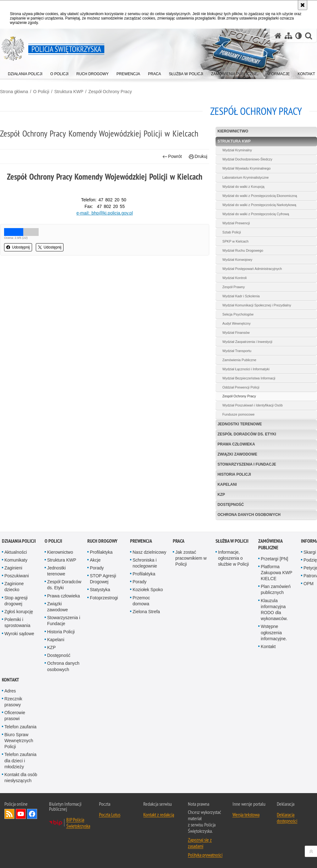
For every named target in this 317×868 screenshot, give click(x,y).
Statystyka (100, 590)
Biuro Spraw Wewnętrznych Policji (19, 741)
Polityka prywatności (205, 855)
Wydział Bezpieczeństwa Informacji (249, 378)
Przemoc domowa (141, 601)
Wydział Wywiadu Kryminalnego (246, 168)
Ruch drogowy (102, 541)
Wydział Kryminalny (237, 150)
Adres (10, 691)
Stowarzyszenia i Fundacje (247, 464)
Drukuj (198, 157)
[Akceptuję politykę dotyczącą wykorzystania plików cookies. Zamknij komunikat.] (303, 5)
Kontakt (268, 647)
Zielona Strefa (146, 612)
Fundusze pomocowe (239, 414)
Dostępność (231, 505)
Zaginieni (13, 568)
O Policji (41, 92)
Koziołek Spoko (148, 590)
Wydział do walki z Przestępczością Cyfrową (256, 214)
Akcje (95, 560)
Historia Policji (234, 474)
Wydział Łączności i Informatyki (246, 369)
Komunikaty (16, 560)
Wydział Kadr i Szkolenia (241, 296)
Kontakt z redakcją (159, 815)
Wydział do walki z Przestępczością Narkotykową (259, 205)
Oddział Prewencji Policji (241, 387)
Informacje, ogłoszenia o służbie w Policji (233, 558)
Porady (97, 568)
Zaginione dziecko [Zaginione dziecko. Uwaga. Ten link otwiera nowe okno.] (14, 587)
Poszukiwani (17, 576)
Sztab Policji (232, 232)
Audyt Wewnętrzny (237, 323)
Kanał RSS (9, 814)
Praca (179, 541)
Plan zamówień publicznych (276, 589)
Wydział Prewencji (236, 223)
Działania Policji (19, 541)
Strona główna (14, 92)
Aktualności (16, 552)
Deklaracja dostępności (287, 818)
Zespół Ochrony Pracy (110, 92)
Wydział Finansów (236, 333)
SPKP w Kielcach (235, 241)
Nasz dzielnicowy (149, 552)
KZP (221, 495)
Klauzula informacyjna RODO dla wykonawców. (274, 610)
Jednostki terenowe (240, 424)
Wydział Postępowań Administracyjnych (252, 269)
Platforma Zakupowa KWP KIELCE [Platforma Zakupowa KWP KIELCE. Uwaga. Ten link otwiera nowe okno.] (276, 573)
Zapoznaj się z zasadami (200, 843)
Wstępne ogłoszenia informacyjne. (274, 632)
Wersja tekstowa (246, 815)
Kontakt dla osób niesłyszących (21, 778)
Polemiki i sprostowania (17, 622)
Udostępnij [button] (18, 247)
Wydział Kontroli (235, 278)
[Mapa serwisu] (288, 36)
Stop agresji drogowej (16, 601)
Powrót (172, 157)
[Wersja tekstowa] (299, 36)
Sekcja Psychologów (238, 314)
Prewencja (141, 541)
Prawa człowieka (236, 444)
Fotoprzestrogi (104, 598)
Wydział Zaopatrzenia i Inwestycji (247, 342)
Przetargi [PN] (274, 559)
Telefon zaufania (20, 727)
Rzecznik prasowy (13, 702)
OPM (309, 584)
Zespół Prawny (234, 287)
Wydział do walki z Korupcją (243, 187)
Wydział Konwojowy (237, 260)
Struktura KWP (69, 92)
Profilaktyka (101, 552)
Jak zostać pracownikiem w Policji (191, 558)
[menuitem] (25, 73)
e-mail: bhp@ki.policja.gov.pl (105, 213)
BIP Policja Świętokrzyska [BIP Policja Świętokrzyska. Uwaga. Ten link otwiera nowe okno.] (78, 823)
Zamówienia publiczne (270, 544)
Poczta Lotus (110, 815)
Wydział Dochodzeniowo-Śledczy (247, 159)
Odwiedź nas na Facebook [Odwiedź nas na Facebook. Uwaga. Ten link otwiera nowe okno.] (32, 814)
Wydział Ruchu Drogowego (243, 250)
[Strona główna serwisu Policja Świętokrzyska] (278, 36)
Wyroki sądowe (19, 634)
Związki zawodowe (237, 454)
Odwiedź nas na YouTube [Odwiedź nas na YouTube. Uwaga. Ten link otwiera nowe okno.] (21, 814)
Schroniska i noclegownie (145, 563)
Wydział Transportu (237, 351)
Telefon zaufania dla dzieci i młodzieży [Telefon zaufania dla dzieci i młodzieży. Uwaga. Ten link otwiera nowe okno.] (20, 760)
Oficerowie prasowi (15, 716)
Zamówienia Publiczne (239, 360)
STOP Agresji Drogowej (103, 579)
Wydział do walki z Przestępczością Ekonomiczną (260, 196)
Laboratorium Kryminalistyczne (246, 177)
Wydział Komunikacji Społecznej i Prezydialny (257, 305)
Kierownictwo (233, 131)
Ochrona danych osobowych (249, 515)
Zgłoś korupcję (19, 612)
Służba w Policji (232, 541)
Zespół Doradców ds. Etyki (247, 434)
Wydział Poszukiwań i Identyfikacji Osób (253, 405)
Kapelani (227, 484)
